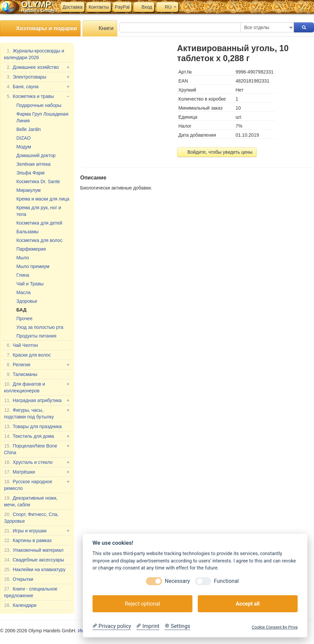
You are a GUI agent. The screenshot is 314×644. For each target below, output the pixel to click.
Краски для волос (27, 355)
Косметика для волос (39, 240)
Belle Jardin (29, 129)
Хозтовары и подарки (40, 29)
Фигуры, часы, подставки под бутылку (37, 413)
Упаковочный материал (34, 550)
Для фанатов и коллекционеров (37, 387)
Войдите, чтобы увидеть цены (217, 152)
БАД (21, 310)
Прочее (24, 318)
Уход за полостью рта (40, 327)
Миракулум (29, 190)
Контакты (99, 7)
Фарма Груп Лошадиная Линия (42, 117)
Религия (37, 365)
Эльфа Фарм (30, 173)
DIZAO (24, 138)
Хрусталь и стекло (37, 462)
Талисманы (21, 374)
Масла (24, 292)
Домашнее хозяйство (37, 67)
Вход (144, 7)
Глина (23, 275)
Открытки (19, 579)
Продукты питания (36, 336)
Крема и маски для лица (43, 199)
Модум (24, 147)
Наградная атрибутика (37, 400)
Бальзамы (27, 232)
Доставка (72, 7)
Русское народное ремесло (37, 485)
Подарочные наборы (39, 105)
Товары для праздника (33, 426)
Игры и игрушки (37, 531)
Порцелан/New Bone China (37, 449)
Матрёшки (37, 472)
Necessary (177, 581)
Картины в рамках (28, 540)
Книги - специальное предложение (31, 592)
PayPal (122, 7)
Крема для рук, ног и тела (39, 211)
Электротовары (37, 77)
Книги (100, 29)
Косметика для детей (39, 223)
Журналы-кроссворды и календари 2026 (34, 54)
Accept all (248, 604)
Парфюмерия (31, 249)
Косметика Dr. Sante (38, 181)
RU (167, 7)
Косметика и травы (37, 96)
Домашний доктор (36, 155)
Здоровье (27, 301)
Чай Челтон (21, 345)
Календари (20, 605)
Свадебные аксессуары (34, 560)
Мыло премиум (33, 266)
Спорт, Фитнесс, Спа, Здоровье (31, 517)
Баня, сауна (37, 87)
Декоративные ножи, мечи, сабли (31, 501)
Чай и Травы (30, 284)
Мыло (23, 258)
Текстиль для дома (37, 436)
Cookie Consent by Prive (275, 627)
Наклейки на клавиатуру (35, 569)
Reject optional (142, 604)
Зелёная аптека (33, 164)
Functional (226, 581)
